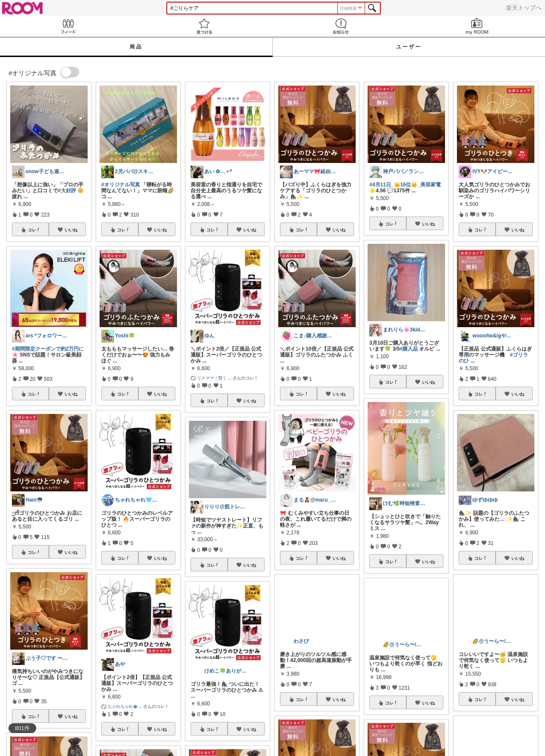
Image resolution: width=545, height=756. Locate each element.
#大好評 (67, 191)
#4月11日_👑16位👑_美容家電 (405, 185)
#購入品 (409, 349)
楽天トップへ (524, 8)
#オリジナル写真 (121, 185)
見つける (204, 26)
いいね (71, 230)
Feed (68, 26)
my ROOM (477, 26)
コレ (34, 230)
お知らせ (341, 26)
